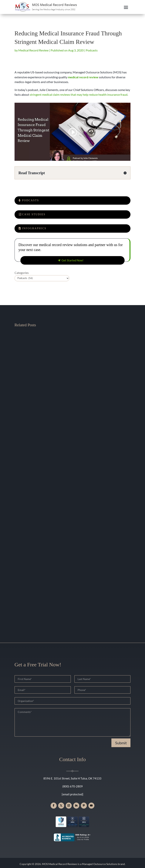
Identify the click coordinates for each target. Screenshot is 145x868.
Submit (121, 743)
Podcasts (92, 50)
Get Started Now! (72, 260)
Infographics (34, 228)
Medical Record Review (33, 50)
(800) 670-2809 (72, 786)
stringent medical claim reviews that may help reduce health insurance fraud (79, 94)
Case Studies (34, 214)
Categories (22, 273)
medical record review (83, 77)
